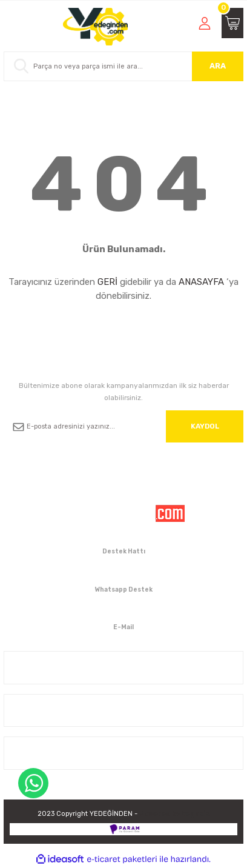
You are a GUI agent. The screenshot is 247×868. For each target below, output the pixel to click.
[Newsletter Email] (123, 426)
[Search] (123, 66)
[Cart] (232, 23)
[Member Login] (205, 23)
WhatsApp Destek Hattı (33, 783)
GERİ (107, 282)
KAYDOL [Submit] (205, 426)
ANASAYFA (201, 282)
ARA (218, 66)
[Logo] (95, 27)
